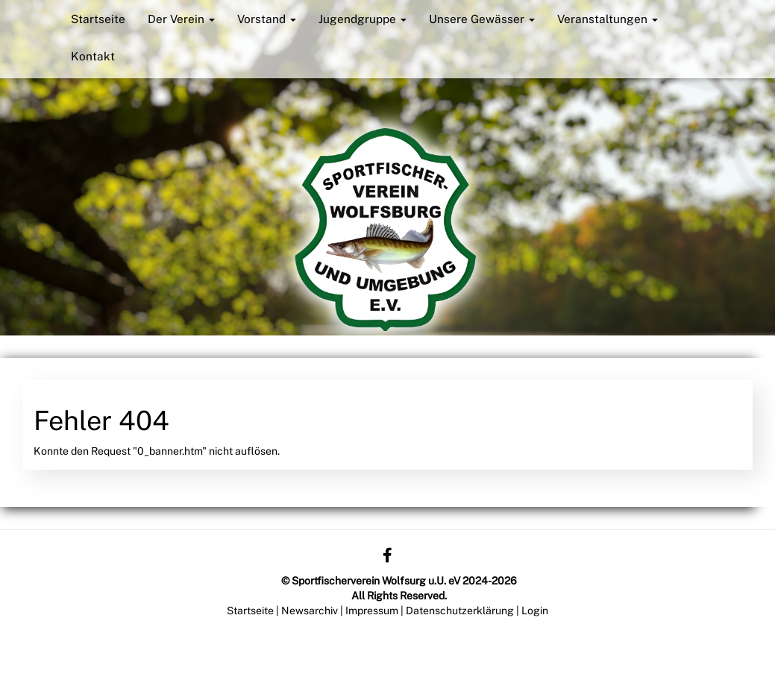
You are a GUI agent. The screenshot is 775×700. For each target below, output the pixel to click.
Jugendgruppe (363, 19)
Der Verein (181, 19)
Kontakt (93, 56)
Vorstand (267, 19)
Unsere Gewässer (482, 19)
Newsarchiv (310, 611)
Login (535, 611)
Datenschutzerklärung (460, 611)
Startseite (98, 19)
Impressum (372, 611)
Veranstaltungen (608, 19)
